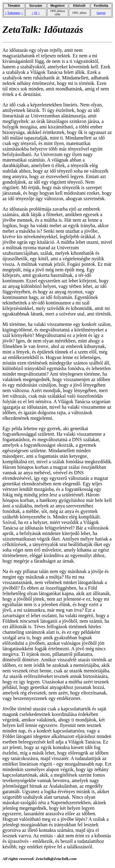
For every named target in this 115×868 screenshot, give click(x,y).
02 (36, 13)
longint (101, 13)
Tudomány (14, 13)
